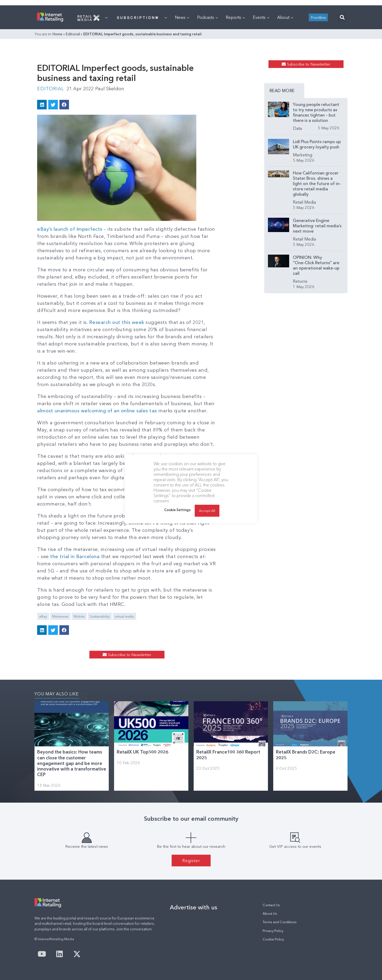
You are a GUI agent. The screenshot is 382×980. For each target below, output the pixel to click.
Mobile (79, 616)
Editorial (73, 34)
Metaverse (60, 616)
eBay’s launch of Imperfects (70, 229)
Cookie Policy (273, 939)
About (285, 17)
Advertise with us (194, 907)
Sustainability (100, 616)
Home (57, 34)
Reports (235, 17)
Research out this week (117, 322)
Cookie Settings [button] (177, 510)
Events (261, 17)
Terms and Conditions (280, 922)
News (182, 17)
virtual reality (124, 616)
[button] (342, 17)
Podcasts (207, 17)
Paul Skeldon (110, 89)
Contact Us (271, 905)
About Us (270, 913)
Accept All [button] (207, 511)
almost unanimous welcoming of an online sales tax (97, 411)
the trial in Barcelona (75, 557)
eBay (43, 616)
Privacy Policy (273, 931)
